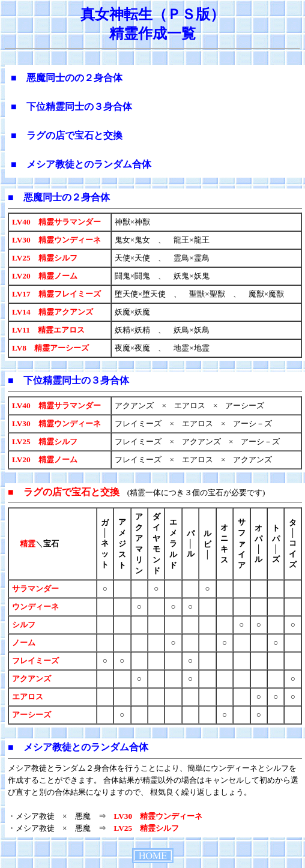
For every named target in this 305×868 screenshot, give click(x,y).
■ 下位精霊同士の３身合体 (71, 107)
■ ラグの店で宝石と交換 (67, 135)
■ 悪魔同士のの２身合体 (67, 78)
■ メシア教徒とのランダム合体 (81, 164)
